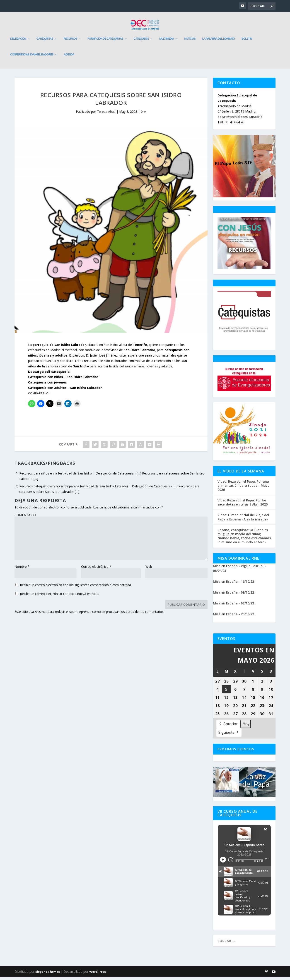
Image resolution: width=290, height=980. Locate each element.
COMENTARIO (25, 518)
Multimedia (167, 42)
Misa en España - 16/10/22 (233, 585)
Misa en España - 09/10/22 (233, 595)
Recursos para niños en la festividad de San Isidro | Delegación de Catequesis (76, 476)
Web (149, 570)
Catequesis (141, 42)
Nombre (22, 570)
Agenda (69, 58)
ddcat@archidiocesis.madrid (240, 120)
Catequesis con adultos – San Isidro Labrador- (66, 391)
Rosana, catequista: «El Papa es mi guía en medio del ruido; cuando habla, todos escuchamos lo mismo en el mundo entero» (244, 539)
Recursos (70, 42)
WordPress (98, 975)
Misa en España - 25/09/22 (233, 617)
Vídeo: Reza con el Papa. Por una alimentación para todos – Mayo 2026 (244, 489)
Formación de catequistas (105, 42)
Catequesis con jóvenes (47, 385)
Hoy (246, 727)
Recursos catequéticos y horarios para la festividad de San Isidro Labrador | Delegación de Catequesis (95, 489)
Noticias (190, 42)
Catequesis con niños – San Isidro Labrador (63, 380)
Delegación (18, 42)
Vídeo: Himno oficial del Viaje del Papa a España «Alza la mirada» (243, 520)
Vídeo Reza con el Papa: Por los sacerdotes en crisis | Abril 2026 (243, 506)
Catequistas (45, 42)
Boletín (247, 42)
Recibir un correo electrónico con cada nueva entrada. (59, 597)
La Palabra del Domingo (219, 42)
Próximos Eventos (236, 752)
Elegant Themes (48, 975)
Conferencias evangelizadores (32, 58)
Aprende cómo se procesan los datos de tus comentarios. (122, 615)
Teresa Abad (106, 115)
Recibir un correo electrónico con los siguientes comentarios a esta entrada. (76, 588)
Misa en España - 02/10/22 (233, 606)
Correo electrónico (96, 570)
